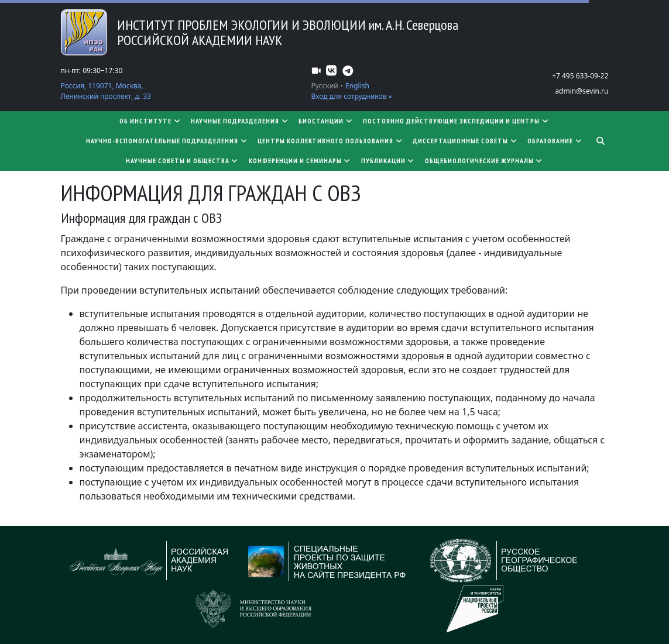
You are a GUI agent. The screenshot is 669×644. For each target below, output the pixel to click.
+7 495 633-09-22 (580, 76)
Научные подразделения (240, 121)
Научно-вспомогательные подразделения (167, 141)
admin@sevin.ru (581, 91)
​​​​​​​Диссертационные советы (465, 141)
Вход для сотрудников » (352, 96)
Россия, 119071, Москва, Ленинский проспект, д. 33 (106, 91)
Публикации (388, 161)
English (357, 86)
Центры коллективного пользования (330, 141)
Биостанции (326, 121)
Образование (555, 141)
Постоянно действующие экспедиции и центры (456, 121)
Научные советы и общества (183, 161)
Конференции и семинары (300, 161)
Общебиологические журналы (484, 161)
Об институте (150, 121)
